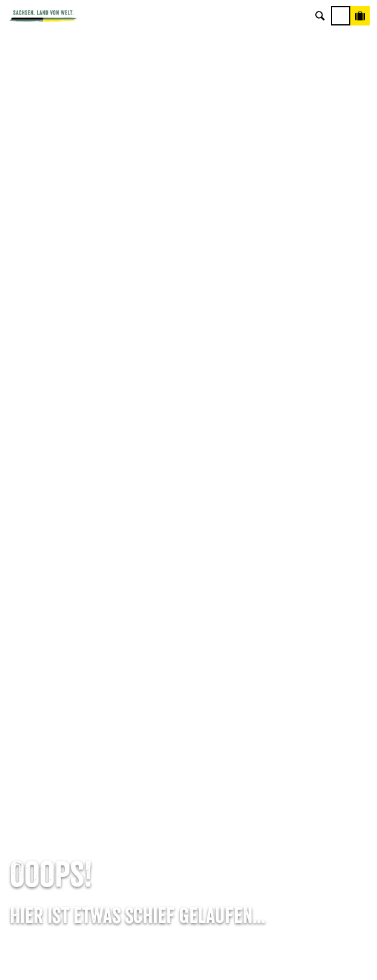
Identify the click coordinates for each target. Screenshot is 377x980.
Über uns (189, 757)
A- (173, 958)
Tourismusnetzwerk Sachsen (189, 830)
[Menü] (341, 16)
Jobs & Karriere (189, 776)
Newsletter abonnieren (189, 635)
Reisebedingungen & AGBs (189, 848)
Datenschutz (189, 812)
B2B (189, 671)
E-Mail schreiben (189, 494)
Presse (189, 653)
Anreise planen (189, 617)
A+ (201, 958)
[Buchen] (360, 16)
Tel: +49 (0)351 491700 (189, 476)
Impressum (189, 794)
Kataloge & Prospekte (189, 690)
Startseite (25, 454)
